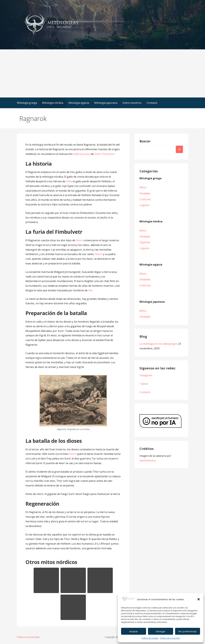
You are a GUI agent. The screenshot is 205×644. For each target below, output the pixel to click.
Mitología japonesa (106, 103)
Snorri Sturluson (105, 154)
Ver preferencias (187, 631)
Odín (69, 181)
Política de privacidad (170, 638)
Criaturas (145, 199)
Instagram (146, 375)
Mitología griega (27, 103)
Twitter (144, 384)
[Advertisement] (102, 73)
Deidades (145, 193)
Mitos (143, 187)
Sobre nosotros (132, 103)
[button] (199, 599)
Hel (90, 290)
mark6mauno (148, 460)
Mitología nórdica (53, 103)
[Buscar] (179, 149)
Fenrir (79, 240)
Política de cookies (150, 638)
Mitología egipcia (79, 103)
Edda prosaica (82, 154)
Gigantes (145, 242)
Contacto (152, 103)
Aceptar (134, 631)
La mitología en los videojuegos (158, 344)
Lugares (144, 205)
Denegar (160, 631)
